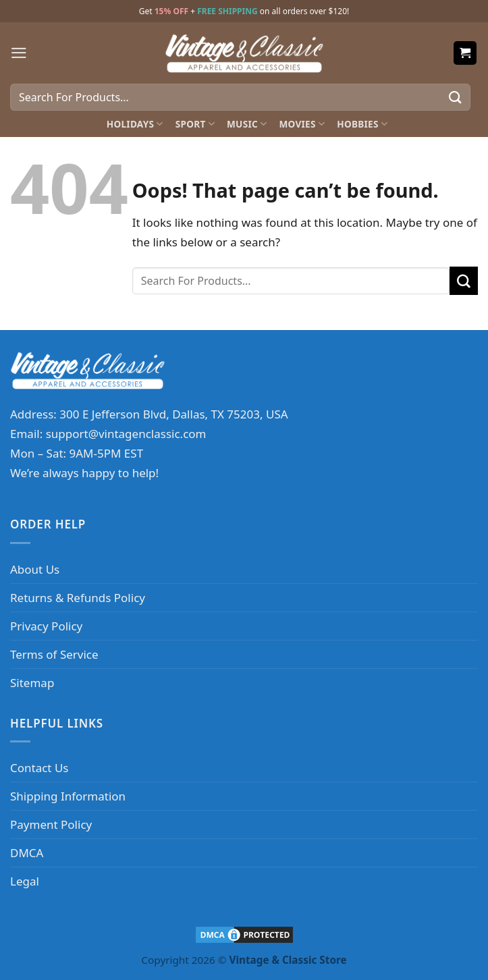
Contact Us (39, 768)
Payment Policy (51, 824)
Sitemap (32, 683)
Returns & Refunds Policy (78, 598)
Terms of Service (54, 654)
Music (247, 124)
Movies (302, 124)
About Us (35, 569)
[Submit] (456, 97)
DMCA (27, 853)
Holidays (135, 124)
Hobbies (362, 124)
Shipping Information (68, 796)
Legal (25, 881)
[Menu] (19, 53)
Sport (195, 124)
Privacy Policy (46, 626)
